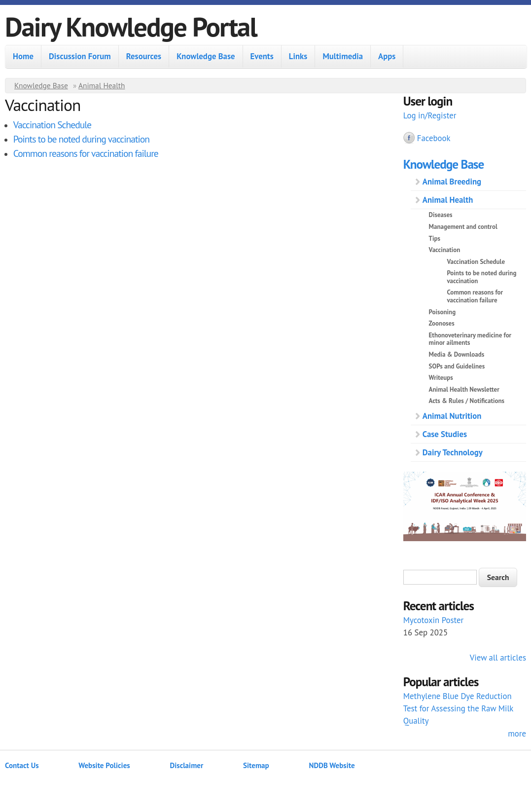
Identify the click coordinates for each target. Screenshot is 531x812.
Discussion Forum (80, 56)
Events (262, 56)
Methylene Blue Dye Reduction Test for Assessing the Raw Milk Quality (458, 708)
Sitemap (256, 765)
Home (23, 56)
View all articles (498, 658)
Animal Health (102, 85)
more (517, 734)
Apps (387, 56)
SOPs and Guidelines (457, 366)
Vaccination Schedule (52, 125)
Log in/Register (430, 115)
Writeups (441, 378)
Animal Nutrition (452, 416)
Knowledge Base (206, 56)
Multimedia (343, 56)
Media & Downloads (457, 354)
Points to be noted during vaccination (81, 139)
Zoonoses (442, 323)
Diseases (441, 215)
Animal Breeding (452, 182)
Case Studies (445, 434)
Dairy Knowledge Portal (131, 26)
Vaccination (445, 250)
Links (298, 56)
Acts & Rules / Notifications (467, 401)
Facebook (434, 138)
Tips (435, 239)
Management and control (463, 227)
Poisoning (442, 312)
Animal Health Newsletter (464, 389)
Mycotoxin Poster (434, 620)
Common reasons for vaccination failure (86, 153)
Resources (144, 56)
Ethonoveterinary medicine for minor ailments (470, 339)
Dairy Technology (453, 452)
